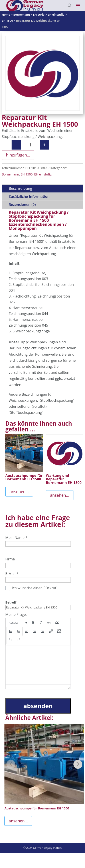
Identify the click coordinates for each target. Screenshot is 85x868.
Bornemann (10, 174)
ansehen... (19, 492)
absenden (38, 706)
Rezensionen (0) (22, 205)
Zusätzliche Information (29, 196)
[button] (17, 623)
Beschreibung (20, 188)
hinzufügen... (18, 155)
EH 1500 (27, 174)
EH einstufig (43, 174)
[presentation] (17, 623)
